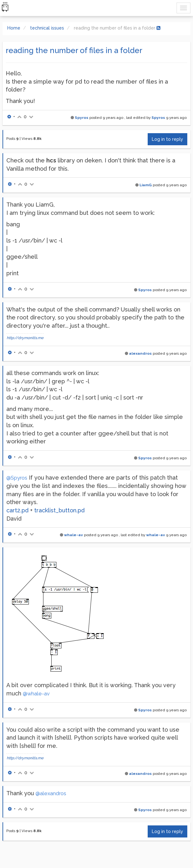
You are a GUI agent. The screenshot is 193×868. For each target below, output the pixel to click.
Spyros (82, 118)
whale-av (74, 535)
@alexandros (51, 793)
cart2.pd (17, 510)
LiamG (146, 185)
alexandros (140, 353)
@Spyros (17, 478)
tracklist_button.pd (59, 510)
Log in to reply (167, 139)
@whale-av (36, 694)
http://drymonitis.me (25, 338)
